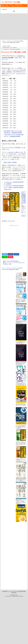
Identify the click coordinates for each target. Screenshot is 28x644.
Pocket (10, 257)
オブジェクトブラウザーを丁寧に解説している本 (14, 148)
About (7, 5)
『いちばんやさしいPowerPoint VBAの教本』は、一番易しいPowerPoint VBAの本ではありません (14, 187)
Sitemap (11, 5)
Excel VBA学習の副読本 (13, 261)
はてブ (16, 254)
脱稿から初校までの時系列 (10, 162)
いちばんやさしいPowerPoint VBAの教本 (14, 41)
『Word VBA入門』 (19, 5)
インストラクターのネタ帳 (11, 2)
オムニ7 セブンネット (23, 216)
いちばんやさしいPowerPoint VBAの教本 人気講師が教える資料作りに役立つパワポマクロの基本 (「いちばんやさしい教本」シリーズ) (24, 198)
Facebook (10, 254)
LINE (5, 257)
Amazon (23, 210)
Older (8, 46)
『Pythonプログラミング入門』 (18, 6)
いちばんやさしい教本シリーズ (15, 152)
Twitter (5, 254)
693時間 (9, 72)
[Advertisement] (12, 27)
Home (3, 5)
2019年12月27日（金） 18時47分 (10, 48)
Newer (4, 46)
